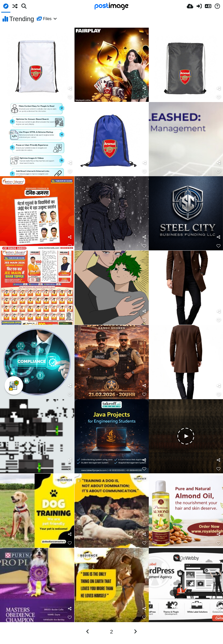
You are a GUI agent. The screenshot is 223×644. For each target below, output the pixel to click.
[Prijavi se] (199, 6)
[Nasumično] (15, 6)
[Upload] (190, 6)
